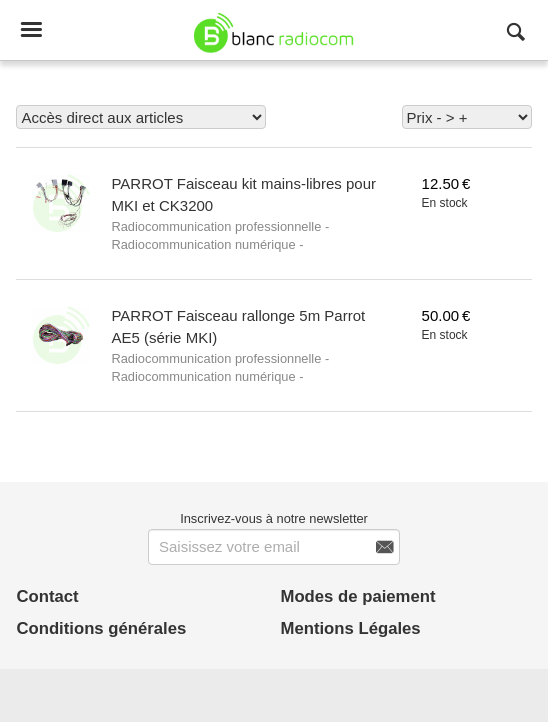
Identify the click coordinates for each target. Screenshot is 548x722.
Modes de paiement (358, 596)
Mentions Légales (351, 628)
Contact (47, 596)
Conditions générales (101, 628)
